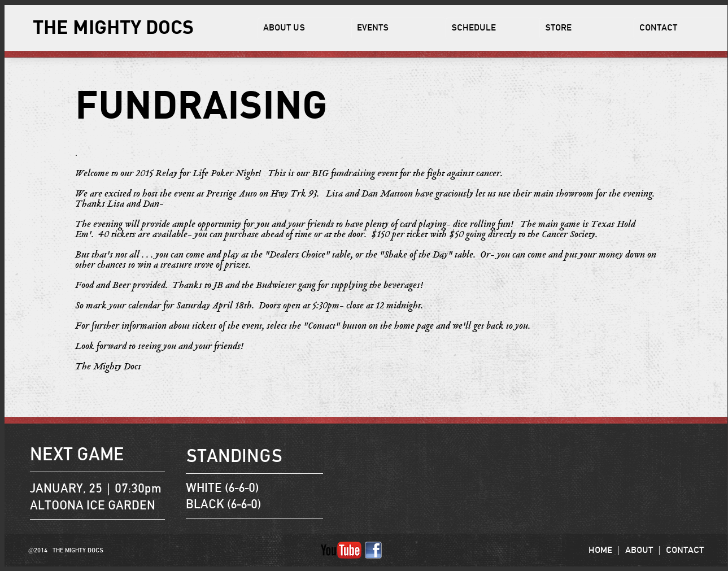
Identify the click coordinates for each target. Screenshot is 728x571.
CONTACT (685, 550)
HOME (600, 550)
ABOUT (639, 550)
